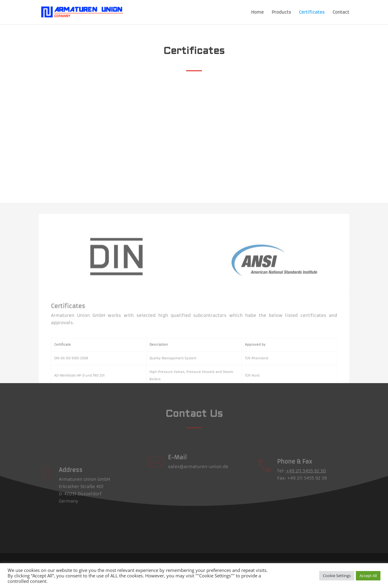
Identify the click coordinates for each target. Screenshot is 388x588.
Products (281, 12)
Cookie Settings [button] (337, 576)
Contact (341, 12)
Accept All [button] (368, 576)
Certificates (312, 12)
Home (257, 12)
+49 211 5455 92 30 (306, 478)
